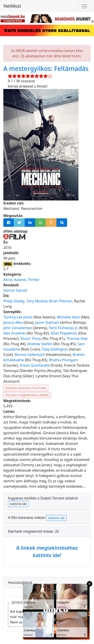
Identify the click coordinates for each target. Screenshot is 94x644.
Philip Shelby (14, 301)
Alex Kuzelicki (15, 333)
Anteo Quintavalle (35, 365)
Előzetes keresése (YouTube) (26, 388)
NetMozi (12, 6)
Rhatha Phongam (63, 360)
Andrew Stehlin (40, 344)
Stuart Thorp (31, 339)
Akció (8, 280)
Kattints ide (18, 504)
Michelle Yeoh (68, 317)
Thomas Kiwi (77, 339)
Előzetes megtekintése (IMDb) (27, 395)
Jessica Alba (13, 322)
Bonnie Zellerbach (30, 355)
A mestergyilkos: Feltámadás (46, 68)
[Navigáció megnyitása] (84, 6)
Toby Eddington (55, 349)
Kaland (20, 280)
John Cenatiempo (18, 328)
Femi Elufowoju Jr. (64, 328)
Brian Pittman (61, 301)
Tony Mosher (37, 301)
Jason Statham (47, 322)
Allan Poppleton (64, 333)
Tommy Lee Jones (18, 317)
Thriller (33, 280)
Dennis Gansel (15, 290)
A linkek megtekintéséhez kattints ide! (47, 551)
